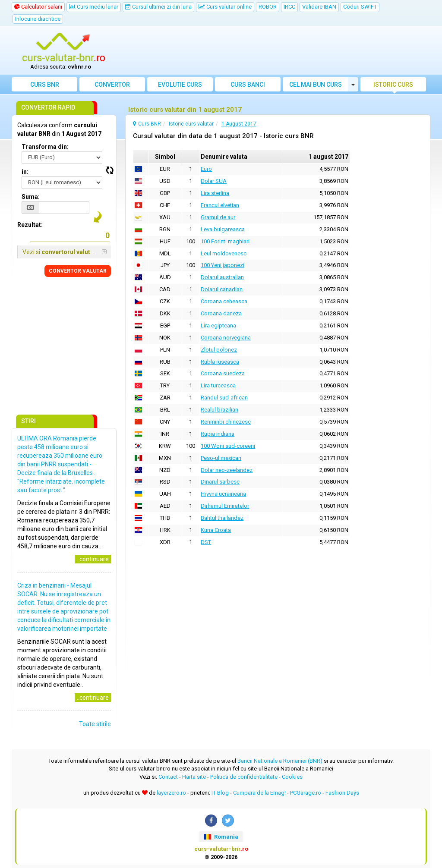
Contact (168, 777)
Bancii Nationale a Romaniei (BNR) (280, 761)
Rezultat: (30, 225)
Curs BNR (45, 85)
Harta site (194, 777)
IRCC (289, 7)
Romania (221, 837)
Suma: (31, 197)
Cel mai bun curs (316, 85)
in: (25, 172)
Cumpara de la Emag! (259, 793)
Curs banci (248, 85)
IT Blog (220, 793)
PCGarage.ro (306, 793)
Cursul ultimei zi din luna (158, 7)
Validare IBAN (319, 7)
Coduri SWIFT (360, 7)
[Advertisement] (274, 50)
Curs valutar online (225, 7)
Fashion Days (342, 793)
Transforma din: (45, 147)
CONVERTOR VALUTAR (78, 271)
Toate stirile (95, 724)
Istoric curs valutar (393, 86)
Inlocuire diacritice (38, 19)
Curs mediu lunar (94, 7)
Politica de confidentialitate (244, 777)
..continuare (93, 559)
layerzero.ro (171, 793)
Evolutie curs (180, 85)
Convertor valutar (112, 86)
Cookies (292, 777)
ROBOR (268, 7)
